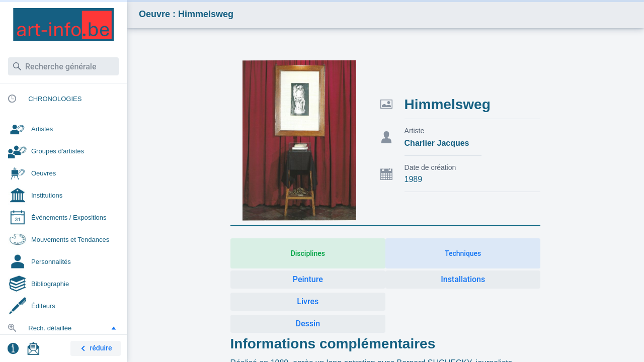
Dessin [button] (308, 324)
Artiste (415, 131)
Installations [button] (463, 279)
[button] (114, 328)
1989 (414, 179)
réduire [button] (95, 349)
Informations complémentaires (333, 344)
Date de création (430, 167)
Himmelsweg (448, 104)
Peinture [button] (308, 279)
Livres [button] (308, 301)
